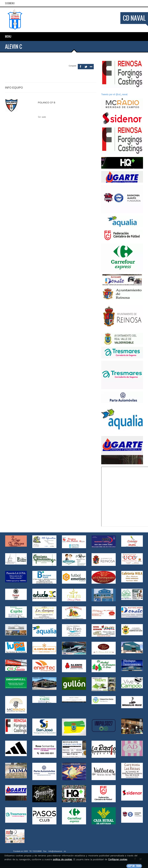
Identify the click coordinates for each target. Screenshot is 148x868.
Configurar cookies (118, 859)
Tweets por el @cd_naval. (115, 94)
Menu (8, 36)
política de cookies (62, 859)
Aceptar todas (134, 866)
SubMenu (10, 3)
